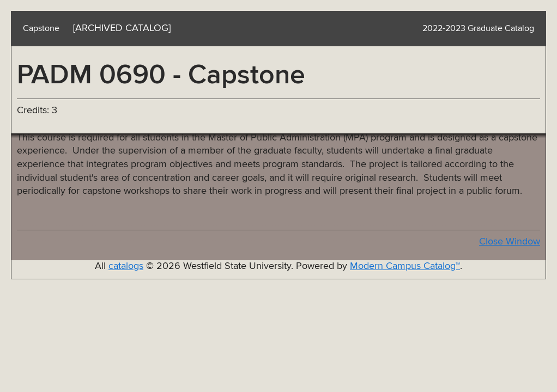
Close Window (510, 242)
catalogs (126, 266)
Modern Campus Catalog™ (405, 266)
